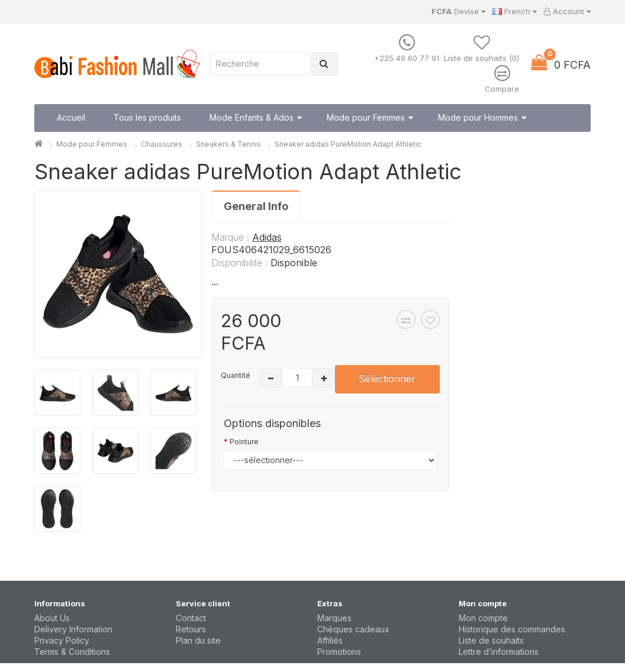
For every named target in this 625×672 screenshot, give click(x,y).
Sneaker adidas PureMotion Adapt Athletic (348, 144)
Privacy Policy (62, 640)
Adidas (267, 237)
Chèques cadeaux (353, 629)
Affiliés (330, 640)
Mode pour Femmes (92, 144)
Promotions (339, 652)
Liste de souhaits (491, 640)
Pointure (244, 442)
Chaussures (162, 144)
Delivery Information (73, 629)
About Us (52, 618)
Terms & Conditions (72, 652)
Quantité (236, 375)
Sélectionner (387, 379)
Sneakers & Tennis (228, 144)
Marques (334, 618)
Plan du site (198, 640)
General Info (256, 206)
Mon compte (483, 618)
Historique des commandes (512, 629)
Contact (191, 618)
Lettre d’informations (499, 652)
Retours (191, 629)
